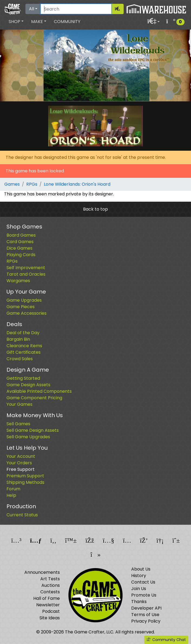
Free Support (21, 469)
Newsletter (48, 605)
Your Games (19, 404)
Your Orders (19, 463)
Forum (13, 489)
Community (67, 22)
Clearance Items (24, 346)
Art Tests (50, 579)
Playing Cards (21, 255)
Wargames (18, 281)
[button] (16, 22)
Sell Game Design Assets (33, 430)
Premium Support (25, 476)
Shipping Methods (25, 482)
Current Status (22, 515)
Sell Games (18, 424)
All (32, 9)
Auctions (51, 585)
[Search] (76, 9)
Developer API (146, 608)
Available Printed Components (39, 391)
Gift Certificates (24, 352)
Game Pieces (21, 307)
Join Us (139, 589)
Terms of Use (145, 615)
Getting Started (23, 378)
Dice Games (19, 248)
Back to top (95, 209)
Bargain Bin (18, 339)
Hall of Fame (47, 598)
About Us (141, 569)
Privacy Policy (146, 621)
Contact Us (143, 582)
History (139, 576)
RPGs (32, 184)
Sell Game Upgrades (28, 437)
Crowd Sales (20, 359)
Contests (50, 592)
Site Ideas (50, 618)
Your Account (21, 456)
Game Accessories (27, 313)
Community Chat (166, 640)
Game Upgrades (24, 300)
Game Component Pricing (34, 398)
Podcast (51, 611)
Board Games (21, 235)
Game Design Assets (28, 385)
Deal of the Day (23, 333)
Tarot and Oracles (26, 274)
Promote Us (144, 595)
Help (11, 495)
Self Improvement (26, 268)
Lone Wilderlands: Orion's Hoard (77, 184)
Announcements (42, 572)
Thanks (139, 602)
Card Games (20, 242)
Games (12, 184)
